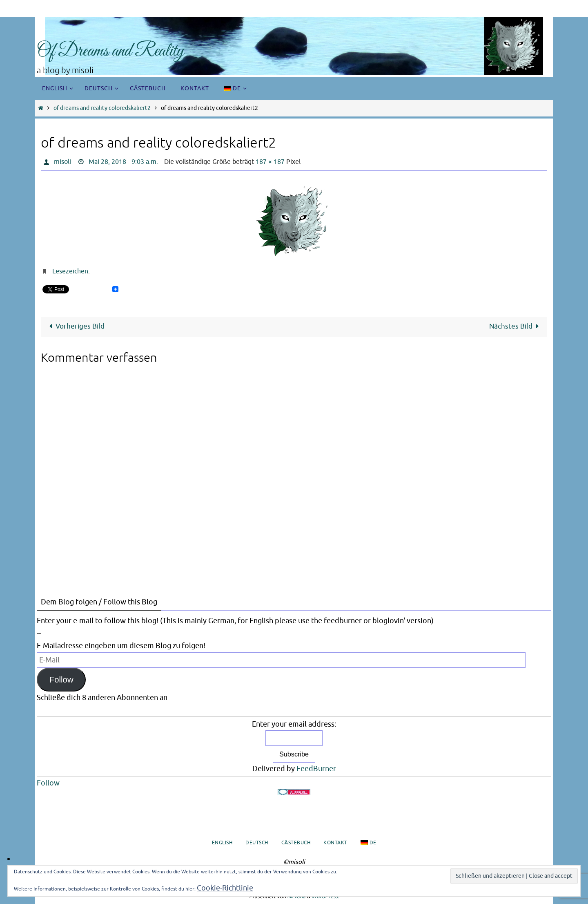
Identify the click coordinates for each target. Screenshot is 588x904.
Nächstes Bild (516, 326)
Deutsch (257, 843)
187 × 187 (270, 162)
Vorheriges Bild (75, 326)
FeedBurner (316, 769)
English (222, 843)
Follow (61, 680)
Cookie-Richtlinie (225, 888)
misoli (62, 162)
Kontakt (335, 843)
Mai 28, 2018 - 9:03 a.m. (123, 162)
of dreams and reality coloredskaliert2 (102, 108)
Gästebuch (296, 843)
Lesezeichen (70, 271)
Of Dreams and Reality (110, 51)
